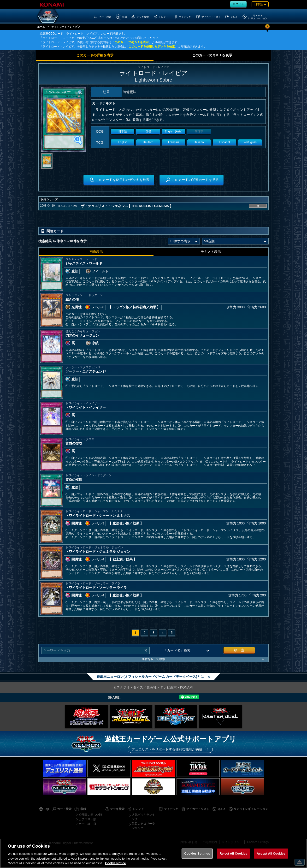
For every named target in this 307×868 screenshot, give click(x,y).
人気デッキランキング (143, 817)
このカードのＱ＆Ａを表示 (132, 42)
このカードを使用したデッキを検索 (152, 47)
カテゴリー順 (88, 819)
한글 (148, 131)
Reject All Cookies (233, 853)
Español (225, 142)
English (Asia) (174, 131)
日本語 (123, 131)
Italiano (199, 142)
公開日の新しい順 (90, 815)
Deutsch (148, 142)
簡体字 (199, 131)
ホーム (41, 27)
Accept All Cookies (271, 853)
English (123, 142)
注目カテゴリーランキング (143, 826)
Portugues (250, 142)
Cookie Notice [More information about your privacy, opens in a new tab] (115, 863)
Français (174, 142)
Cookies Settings (197, 853)
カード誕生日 (88, 824)
